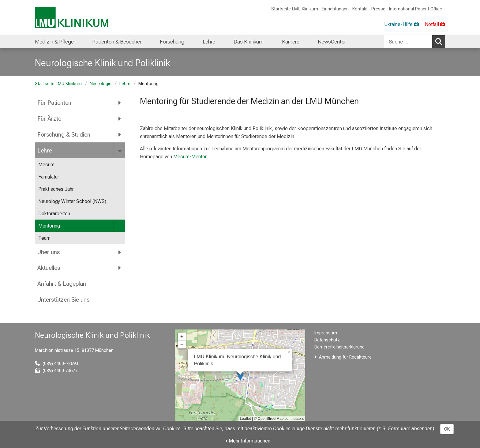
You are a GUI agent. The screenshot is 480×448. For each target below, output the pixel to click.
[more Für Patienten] (120, 103)
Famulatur (49, 177)
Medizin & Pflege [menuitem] (54, 42)
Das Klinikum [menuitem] (249, 42)
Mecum (46, 165)
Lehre (125, 84)
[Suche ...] (408, 42)
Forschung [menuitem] (172, 42)
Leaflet (246, 419)
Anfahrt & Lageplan (62, 284)
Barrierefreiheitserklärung (339, 347)
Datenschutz (327, 340)
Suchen (440, 41)
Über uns (49, 252)
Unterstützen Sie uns (64, 300)
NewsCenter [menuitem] (332, 42)
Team (44, 238)
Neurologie (101, 84)
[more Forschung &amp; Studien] (120, 135)
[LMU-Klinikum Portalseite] (72, 18)
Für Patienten (54, 103)
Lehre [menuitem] (209, 42)
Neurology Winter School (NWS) (72, 201)
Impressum (326, 333)
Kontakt (360, 9)
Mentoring (49, 226)
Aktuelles (49, 268)
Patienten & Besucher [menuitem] (117, 42)
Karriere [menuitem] (291, 42)
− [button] (182, 344)
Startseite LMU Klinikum (295, 9)
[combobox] (414, 42)
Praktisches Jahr (56, 189)
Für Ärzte (49, 119)
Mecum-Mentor (189, 157)
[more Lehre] (120, 150)
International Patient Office (416, 9)
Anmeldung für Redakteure (345, 357)
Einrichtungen (335, 9)
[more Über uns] (120, 252)
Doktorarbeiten (54, 214)
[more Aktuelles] (120, 268)
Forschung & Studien (64, 135)
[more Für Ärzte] (120, 119)
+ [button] (182, 337)
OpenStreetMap (271, 419)
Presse (378, 9)
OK (447, 429)
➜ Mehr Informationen (247, 441)
